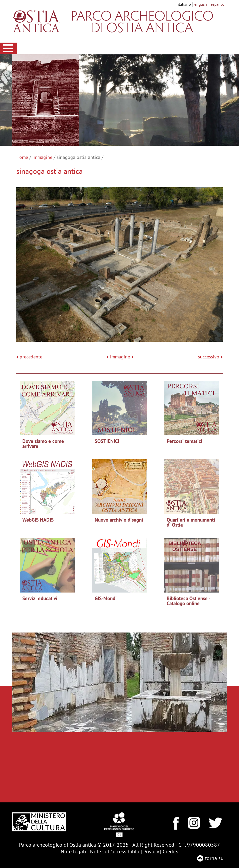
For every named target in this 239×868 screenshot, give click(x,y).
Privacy (151, 851)
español (217, 4)
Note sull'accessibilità (115, 851)
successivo (210, 357)
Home (22, 157)
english (201, 4)
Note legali (73, 851)
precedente (31, 357)
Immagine (42, 157)
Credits (170, 851)
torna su (214, 858)
